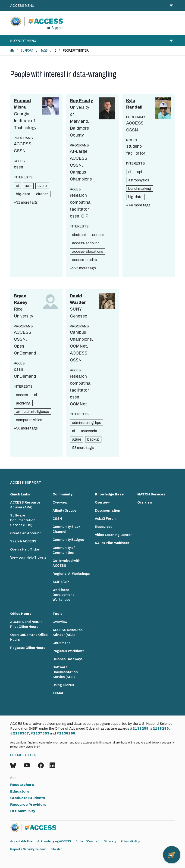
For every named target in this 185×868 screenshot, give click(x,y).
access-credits (84, 260)
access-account (85, 243)
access (98, 235)
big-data (23, 194)
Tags (44, 51)
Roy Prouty (81, 101)
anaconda (89, 431)
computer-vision (29, 420)
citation (42, 194)
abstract (79, 235)
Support (27, 51)
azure (42, 186)
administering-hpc (87, 423)
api (140, 172)
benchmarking (140, 188)
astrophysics (139, 180)
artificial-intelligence (33, 412)
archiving (23, 403)
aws (28, 186)
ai (17, 186)
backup (93, 439)
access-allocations (88, 251)
